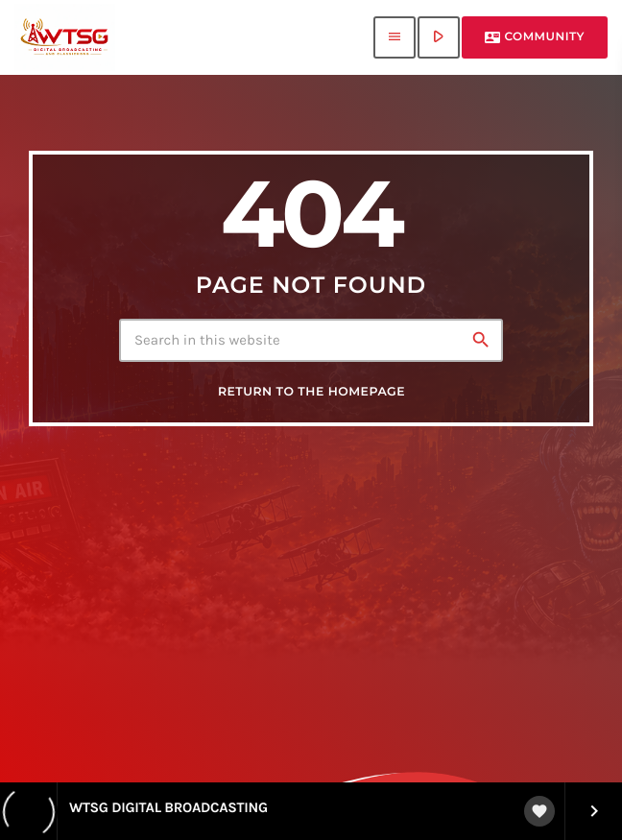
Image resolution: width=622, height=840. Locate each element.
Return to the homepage (311, 392)
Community (535, 37)
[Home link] (65, 37)
